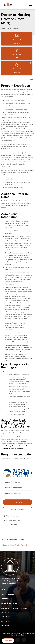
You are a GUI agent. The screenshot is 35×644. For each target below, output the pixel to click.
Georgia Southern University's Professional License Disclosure (14, 447)
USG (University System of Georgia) (15, 608)
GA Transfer (17, 625)
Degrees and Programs (16, 539)
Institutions (5, 599)
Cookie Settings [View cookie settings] (8, 641)
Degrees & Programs (9, 594)
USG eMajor (16, 617)
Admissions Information (13, 488)
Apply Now (23, 502)
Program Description (12, 482)
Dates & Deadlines (18, 520)
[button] (31, 63)
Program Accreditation (12, 493)
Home (3, 539)
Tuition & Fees (18, 524)
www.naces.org (22, 342)
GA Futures (17, 621)
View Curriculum (18, 516)
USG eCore (16, 612)
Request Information (18, 509)
